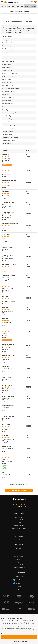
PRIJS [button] (27, 151)
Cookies (19, 539)
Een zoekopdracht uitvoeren (19, 12)
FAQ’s (19, 589)
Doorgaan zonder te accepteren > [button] (29, 616)
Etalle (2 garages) (7, 67)
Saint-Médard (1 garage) (9, 119)
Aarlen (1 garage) (7, 37)
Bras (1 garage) (6, 55)
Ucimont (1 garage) (8, 134)
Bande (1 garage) (7, 43)
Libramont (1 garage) (8, 82)
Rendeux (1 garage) (8, 107)
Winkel (17, 6)
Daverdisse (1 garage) (8, 61)
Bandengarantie (19, 517)
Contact (19, 587)
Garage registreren (19, 525)
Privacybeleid (19, 536)
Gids (22, 6)
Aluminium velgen (19, 554)
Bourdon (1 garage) (8, 49)
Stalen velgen (19, 551)
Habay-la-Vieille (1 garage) (9, 73)
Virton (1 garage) (7, 143)
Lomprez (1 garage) (8, 85)
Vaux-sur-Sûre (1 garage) (9, 140)
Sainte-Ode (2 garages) (9, 125)
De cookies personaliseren (19, 641)
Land (19, 534)
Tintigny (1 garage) (7, 131)
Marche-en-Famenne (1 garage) (11, 88)
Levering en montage (31, 6)
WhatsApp (17, 580)
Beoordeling (19, 523)
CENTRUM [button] (6, 151)
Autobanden (19, 548)
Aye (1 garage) (6, 40)
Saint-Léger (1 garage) (8, 116)
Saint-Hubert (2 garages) (9, 113)
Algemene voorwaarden (19, 531)
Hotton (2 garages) (7, 76)
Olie (13, 6)
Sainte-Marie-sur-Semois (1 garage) (12, 122)
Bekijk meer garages (19, 491)
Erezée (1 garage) (7, 64)
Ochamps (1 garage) (8, 104)
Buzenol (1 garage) (7, 58)
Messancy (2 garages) (8, 98)
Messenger (18, 583)
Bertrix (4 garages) (7, 46)
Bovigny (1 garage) (7, 52)
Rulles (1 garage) (7, 110)
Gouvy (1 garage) (7, 70)
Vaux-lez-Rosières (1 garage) (10, 137)
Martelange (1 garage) (8, 91)
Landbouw (7, 6)
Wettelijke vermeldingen (19, 528)
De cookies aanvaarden (19, 637)
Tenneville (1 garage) (8, 128)
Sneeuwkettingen (19, 556)
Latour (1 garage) (7, 79)
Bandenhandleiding (19, 520)
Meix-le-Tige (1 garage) (9, 94)
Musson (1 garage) (7, 101)
